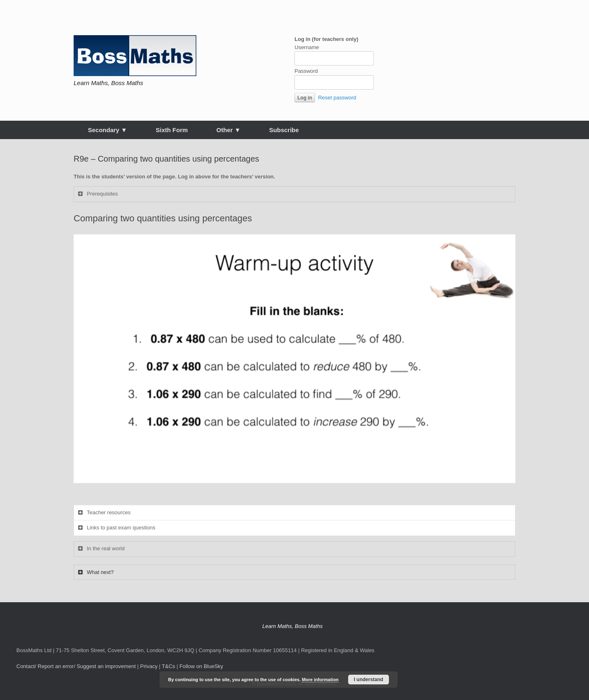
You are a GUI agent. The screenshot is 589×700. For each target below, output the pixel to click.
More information (320, 680)
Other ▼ (228, 130)
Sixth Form (172, 130)
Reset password (337, 98)
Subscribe (284, 130)
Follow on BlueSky (201, 666)
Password (306, 71)
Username (307, 47)
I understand (369, 680)
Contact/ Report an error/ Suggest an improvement (76, 666)
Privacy (149, 666)
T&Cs (169, 666)
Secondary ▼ (108, 130)
